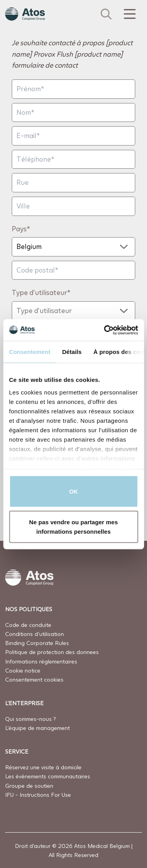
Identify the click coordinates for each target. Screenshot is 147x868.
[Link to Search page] (106, 14)
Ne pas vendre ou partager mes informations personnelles (73, 526)
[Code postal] (73, 270)
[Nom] (73, 113)
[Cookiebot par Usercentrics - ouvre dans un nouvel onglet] (105, 330)
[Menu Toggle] (129, 14)
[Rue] (73, 183)
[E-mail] (73, 136)
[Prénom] (73, 89)
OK (73, 491)
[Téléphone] (73, 159)
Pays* (21, 229)
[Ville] (73, 206)
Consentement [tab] (30, 352)
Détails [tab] (72, 352)
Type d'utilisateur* (41, 292)
